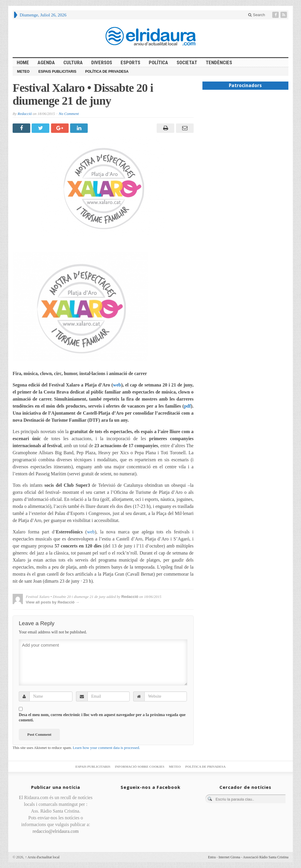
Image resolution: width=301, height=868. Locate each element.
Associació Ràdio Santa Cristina (266, 857)
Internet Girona (229, 857)
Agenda (46, 62)
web (117, 385)
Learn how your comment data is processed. (106, 748)
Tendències (219, 62)
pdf (187, 406)
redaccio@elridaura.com (56, 831)
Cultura (73, 62)
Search (257, 15)
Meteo (23, 72)
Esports (130, 62)
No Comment (69, 114)
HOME (23, 62)
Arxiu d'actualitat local (42, 857)
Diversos (102, 62)
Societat (187, 62)
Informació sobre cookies (139, 767)
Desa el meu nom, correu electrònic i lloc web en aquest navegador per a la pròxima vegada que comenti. (102, 717)
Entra (212, 857)
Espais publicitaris (58, 72)
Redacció (25, 114)
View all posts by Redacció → (53, 602)
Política (158, 62)
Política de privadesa (107, 72)
